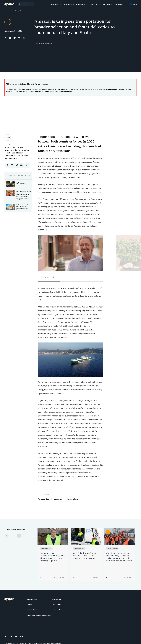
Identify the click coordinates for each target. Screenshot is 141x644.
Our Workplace (81, 4)
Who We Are (55, 4)
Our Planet (106, 4)
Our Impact (95, 4)
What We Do (68, 4)
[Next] (54, 278)
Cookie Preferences (55, 632)
